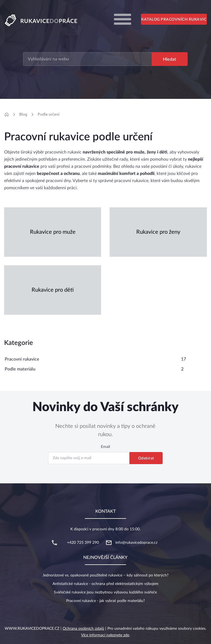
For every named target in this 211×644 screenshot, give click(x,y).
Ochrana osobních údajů (83, 629)
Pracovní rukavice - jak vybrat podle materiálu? (105, 601)
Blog (23, 114)
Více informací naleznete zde (105, 635)
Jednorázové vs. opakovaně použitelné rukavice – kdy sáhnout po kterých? (105, 575)
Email (105, 447)
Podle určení (49, 114)
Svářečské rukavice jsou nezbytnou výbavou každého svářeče (105, 592)
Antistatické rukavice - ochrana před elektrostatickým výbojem (105, 584)
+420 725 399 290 (83, 543)
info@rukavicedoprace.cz (136, 543)
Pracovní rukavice (22, 359)
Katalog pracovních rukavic (174, 19)
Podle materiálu (20, 369)
